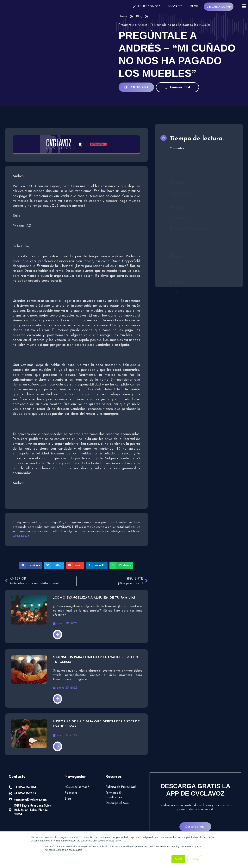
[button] (32, 565)
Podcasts (176, 6)
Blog (195, 6)
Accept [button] (178, 859)
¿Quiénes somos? (148, 6)
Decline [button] (195, 859)
